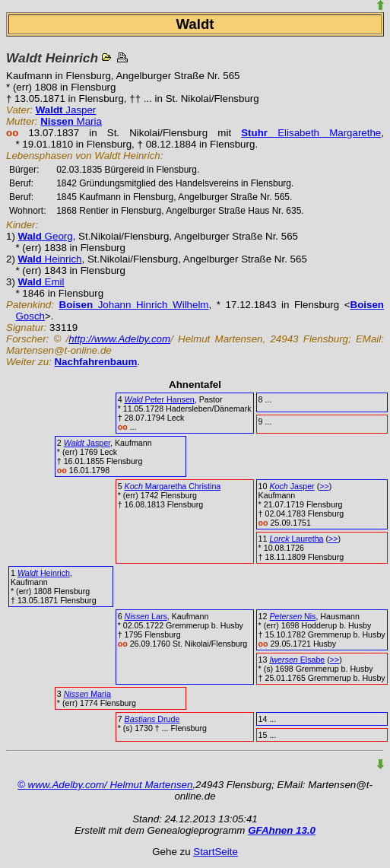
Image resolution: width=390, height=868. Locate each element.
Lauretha (296, 539)
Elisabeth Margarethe (311, 133)
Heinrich (50, 259)
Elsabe (297, 660)
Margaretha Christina (173, 486)
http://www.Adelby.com (119, 339)
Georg (46, 236)
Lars (146, 616)
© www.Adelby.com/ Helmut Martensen (105, 785)
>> (324, 486)
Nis (292, 616)
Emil (41, 282)
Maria (71, 121)
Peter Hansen (160, 399)
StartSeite (216, 852)
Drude (152, 719)
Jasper (66, 110)
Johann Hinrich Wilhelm (134, 305)
